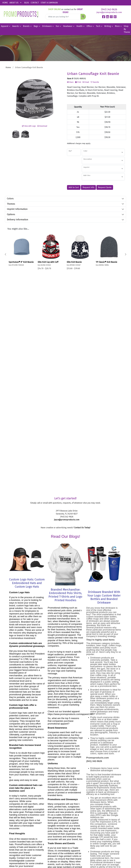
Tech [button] (98, 26)
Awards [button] (16, 26)
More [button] (117, 26)
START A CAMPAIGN (49, 3)
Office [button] (89, 26)
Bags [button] (36, 26)
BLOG (27, 3)
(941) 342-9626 (109, 9)
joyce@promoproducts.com (109, 12)
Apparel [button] (5, 26)
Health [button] (79, 26)
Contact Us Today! (82, 327)
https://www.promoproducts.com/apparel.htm (71, 513)
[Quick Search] (63, 17)
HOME (5, 3)
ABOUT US (14, 3)
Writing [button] (108, 26)
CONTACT (35, 3)
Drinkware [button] (47, 26)
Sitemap (79, 815)
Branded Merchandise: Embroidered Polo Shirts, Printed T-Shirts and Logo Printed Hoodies (65, 394)
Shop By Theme (127, 29)
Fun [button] (57, 26)
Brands (26, 26)
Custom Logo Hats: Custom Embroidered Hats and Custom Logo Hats (27, 382)
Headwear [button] (68, 26)
